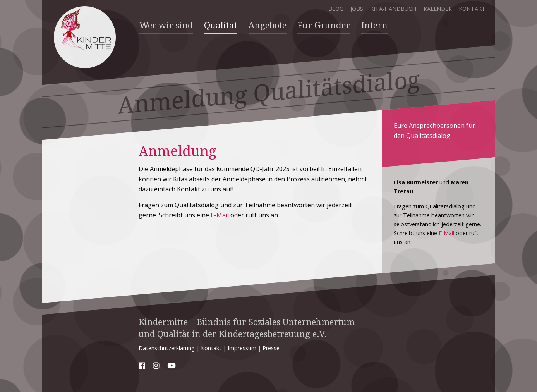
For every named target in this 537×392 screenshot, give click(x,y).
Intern (374, 25)
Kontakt (472, 9)
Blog (335, 9)
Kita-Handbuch (393, 9)
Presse (271, 348)
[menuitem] (166, 26)
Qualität (221, 25)
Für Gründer (324, 25)
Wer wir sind (166, 25)
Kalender (437, 9)
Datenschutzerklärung (167, 348)
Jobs (356, 9)
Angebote (267, 25)
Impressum (242, 348)
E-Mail (220, 215)
